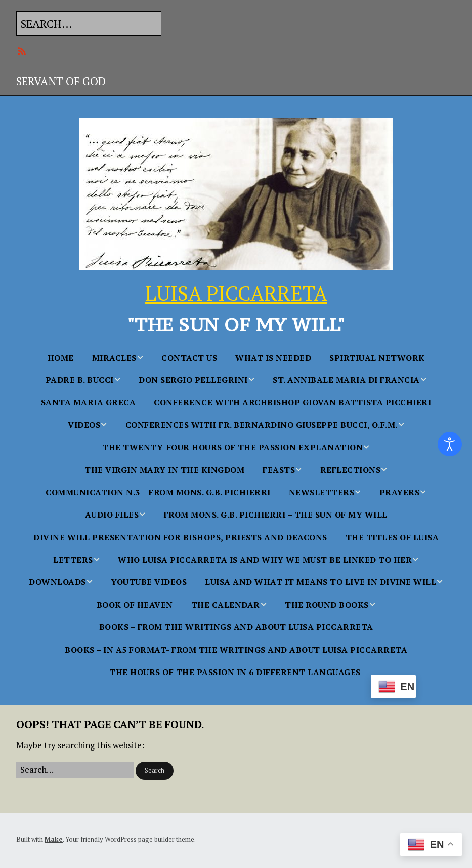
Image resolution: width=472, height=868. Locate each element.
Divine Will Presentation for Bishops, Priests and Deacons (180, 537)
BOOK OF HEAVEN (135, 605)
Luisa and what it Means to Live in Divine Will (320, 582)
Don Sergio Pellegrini (193, 380)
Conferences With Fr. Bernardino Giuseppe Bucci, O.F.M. (262, 425)
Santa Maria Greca (89, 402)
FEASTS (279, 470)
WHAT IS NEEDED (273, 358)
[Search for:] (89, 24)
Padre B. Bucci (80, 380)
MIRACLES (114, 358)
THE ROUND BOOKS (327, 605)
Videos (84, 425)
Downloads (57, 582)
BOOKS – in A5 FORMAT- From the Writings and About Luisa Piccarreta (236, 650)
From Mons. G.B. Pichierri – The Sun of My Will (276, 515)
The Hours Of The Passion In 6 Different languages (235, 672)
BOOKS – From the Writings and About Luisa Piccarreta (236, 627)
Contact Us (189, 358)
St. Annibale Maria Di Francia (346, 380)
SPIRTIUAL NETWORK (377, 358)
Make (54, 839)
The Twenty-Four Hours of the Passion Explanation (232, 447)
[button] (155, 771)
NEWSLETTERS (322, 492)
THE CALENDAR (226, 605)
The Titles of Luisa (392, 537)
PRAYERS (400, 492)
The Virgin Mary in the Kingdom (164, 470)
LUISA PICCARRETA (236, 293)
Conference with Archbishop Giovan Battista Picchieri (292, 402)
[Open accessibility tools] (450, 444)
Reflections (351, 470)
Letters (73, 560)
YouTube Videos (149, 582)
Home (61, 358)
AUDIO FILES (112, 515)
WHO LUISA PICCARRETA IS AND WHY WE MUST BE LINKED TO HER (265, 560)
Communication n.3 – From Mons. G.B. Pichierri (158, 492)
